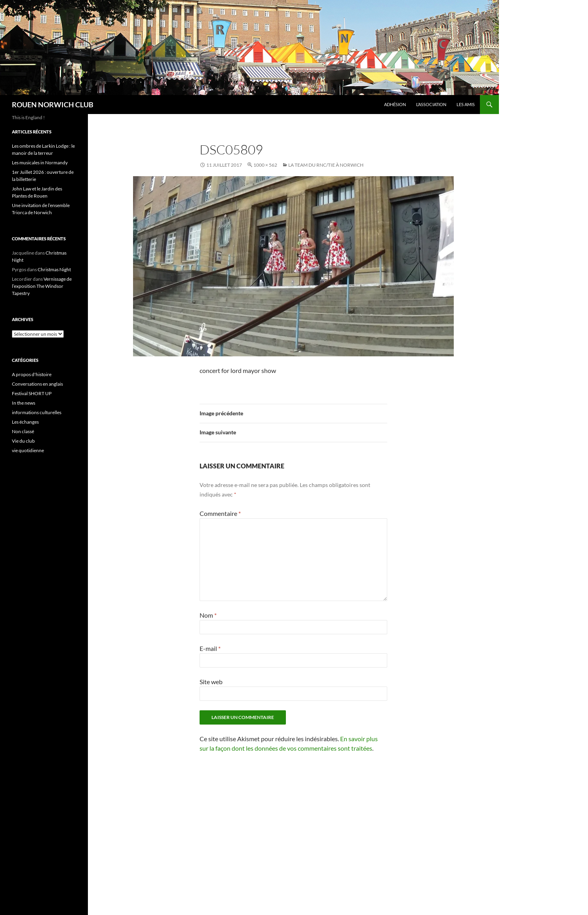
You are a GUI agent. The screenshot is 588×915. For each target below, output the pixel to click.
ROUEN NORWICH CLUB (53, 105)
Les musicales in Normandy (40, 163)
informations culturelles (37, 412)
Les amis (466, 104)
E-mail (210, 648)
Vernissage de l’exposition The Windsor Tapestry (42, 286)
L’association (431, 104)
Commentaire (220, 513)
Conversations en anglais (37, 384)
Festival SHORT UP (32, 393)
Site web (211, 682)
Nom (208, 615)
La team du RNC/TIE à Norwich (326, 165)
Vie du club (23, 441)
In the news (24, 403)
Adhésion (395, 104)
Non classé (23, 431)
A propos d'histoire (32, 374)
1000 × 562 (265, 165)
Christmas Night (54, 269)
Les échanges (25, 422)
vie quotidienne (28, 450)
